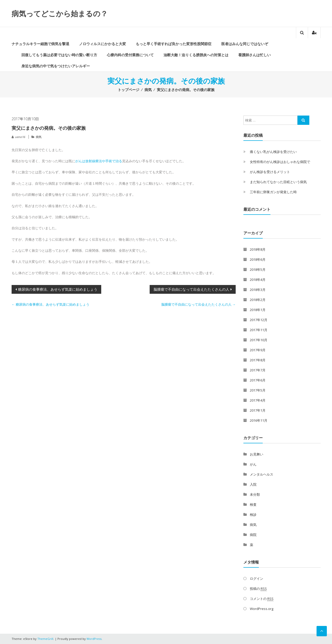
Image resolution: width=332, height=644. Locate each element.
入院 (253, 484)
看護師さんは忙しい (254, 55)
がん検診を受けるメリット (270, 172)
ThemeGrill (45, 639)
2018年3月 (258, 290)
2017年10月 (259, 340)
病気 (148, 90)
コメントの (262, 599)
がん (253, 464)
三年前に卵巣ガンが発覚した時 (273, 192)
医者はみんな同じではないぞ (245, 44)
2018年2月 (258, 300)
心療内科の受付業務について (130, 55)
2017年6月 (258, 380)
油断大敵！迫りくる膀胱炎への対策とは (196, 55)
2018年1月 (258, 310)
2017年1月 (258, 410)
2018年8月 (258, 249)
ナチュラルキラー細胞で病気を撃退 (40, 44)
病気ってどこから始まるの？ (60, 13)
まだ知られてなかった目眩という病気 (278, 182)
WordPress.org (262, 609)
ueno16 (20, 137)
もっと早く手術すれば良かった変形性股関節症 (174, 44)
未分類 (255, 494)
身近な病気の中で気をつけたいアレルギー (56, 66)
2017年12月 (259, 320)
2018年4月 (258, 280)
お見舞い (257, 454)
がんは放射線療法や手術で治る (99, 161)
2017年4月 (258, 400)
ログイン (257, 578)
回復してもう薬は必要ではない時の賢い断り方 (59, 55)
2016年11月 (259, 420)
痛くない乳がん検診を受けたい (273, 152)
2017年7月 (258, 370)
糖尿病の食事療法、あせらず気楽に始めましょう (58, 289)
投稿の (258, 589)
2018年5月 (258, 270)
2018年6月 (258, 259)
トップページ (129, 90)
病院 (253, 535)
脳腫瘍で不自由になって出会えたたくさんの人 (191, 289)
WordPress (94, 639)
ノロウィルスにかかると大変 (103, 44)
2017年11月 (259, 330)
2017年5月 (258, 390)
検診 (253, 515)
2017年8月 (258, 360)
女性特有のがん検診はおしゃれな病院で (280, 162)
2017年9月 (258, 350)
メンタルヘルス (262, 474)
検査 (253, 504)
